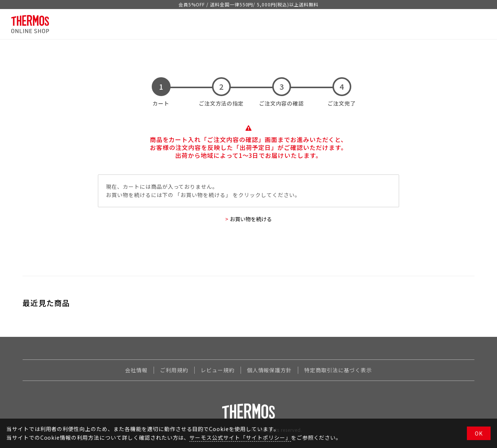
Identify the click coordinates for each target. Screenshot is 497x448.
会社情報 (136, 370)
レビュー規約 (218, 370)
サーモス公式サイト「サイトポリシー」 (240, 437)
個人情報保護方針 (270, 370)
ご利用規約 (174, 370)
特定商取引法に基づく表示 (338, 370)
